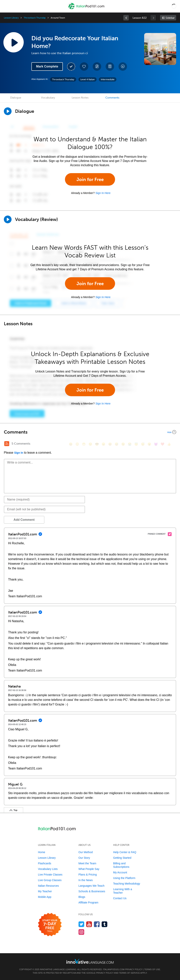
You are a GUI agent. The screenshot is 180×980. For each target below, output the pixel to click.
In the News (86, 880)
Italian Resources (48, 886)
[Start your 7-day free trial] (50, 925)
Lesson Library (11, 18)
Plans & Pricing (88, 875)
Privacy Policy (134, 969)
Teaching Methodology (127, 884)
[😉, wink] (123, 444)
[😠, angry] (103, 444)
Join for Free (90, 179)
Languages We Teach (91, 886)
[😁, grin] (84, 444)
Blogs (82, 897)
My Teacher (45, 891)
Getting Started (122, 858)
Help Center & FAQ (125, 852)
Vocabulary (48, 98)
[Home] (87, 9)
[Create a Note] (97, 67)
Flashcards (45, 863)
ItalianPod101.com (114, 969)
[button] (174, 6)
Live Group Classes (50, 880)
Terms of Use (152, 969)
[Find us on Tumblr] (105, 924)
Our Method (86, 852)
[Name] (44, 500)
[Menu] (6, 6)
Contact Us (120, 898)
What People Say (89, 869)
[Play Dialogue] (8, 111)
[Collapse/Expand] (90, 432)
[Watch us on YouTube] (89, 924)
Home (42, 852)
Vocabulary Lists (48, 869)
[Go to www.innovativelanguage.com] (90, 961)
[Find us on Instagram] (81, 932)
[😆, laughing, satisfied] (110, 444)
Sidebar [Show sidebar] (170, 18)
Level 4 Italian (87, 79)
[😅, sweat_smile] (117, 444)
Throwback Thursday (35, 18)
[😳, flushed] (77, 444)
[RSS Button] (7, 444)
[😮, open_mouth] (149, 444)
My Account (120, 872)
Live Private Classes (50, 875)
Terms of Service (130, 973)
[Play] (8, 219)
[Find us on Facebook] (97, 924)
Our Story (84, 858)
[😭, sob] (130, 444)
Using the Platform (124, 878)
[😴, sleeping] (143, 444)
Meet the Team (87, 863)
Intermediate (108, 79)
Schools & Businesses (92, 891)
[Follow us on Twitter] (81, 924)
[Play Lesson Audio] (13, 42)
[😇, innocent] (136, 444)
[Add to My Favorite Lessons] (84, 67)
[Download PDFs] (110, 67)
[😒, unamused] (90, 444)
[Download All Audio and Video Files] (123, 67)
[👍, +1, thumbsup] (169, 444)
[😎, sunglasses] (97, 444)
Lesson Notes (80, 98)
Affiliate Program (88, 902)
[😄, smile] (71, 444)
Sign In (19, 453)
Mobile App (45, 897)
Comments (112, 98)
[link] (126, 18)
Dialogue (16, 98)
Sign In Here (103, 193)
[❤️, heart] (162, 444)
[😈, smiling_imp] (156, 444)
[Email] (44, 509)
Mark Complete (47, 66)
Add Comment (24, 520)
